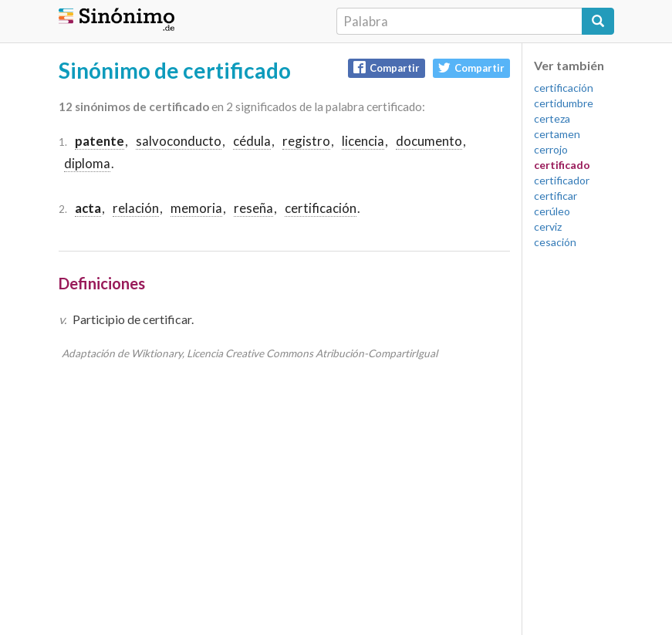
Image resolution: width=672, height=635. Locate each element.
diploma (87, 163)
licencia (363, 141)
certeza (552, 118)
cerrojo (551, 149)
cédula (252, 141)
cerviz (548, 226)
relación (136, 208)
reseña (253, 208)
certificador (562, 180)
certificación (321, 208)
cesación (555, 242)
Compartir (387, 68)
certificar (555, 196)
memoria (196, 208)
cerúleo (552, 211)
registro (306, 141)
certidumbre (564, 103)
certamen (557, 134)
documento (429, 141)
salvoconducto (179, 141)
